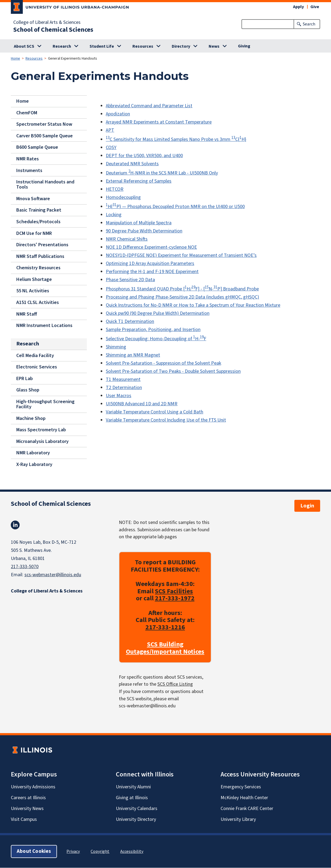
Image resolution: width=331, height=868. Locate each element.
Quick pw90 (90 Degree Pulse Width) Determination (158, 313)
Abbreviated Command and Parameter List (149, 106)
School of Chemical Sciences (53, 30)
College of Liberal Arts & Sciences (47, 22)
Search (309, 24)
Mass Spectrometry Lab (41, 430)
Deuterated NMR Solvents (132, 164)
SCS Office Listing (175, 684)
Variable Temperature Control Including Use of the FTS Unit (166, 420)
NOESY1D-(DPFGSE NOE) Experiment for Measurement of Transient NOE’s (181, 255)
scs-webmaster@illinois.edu (53, 575)
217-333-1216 (165, 628)
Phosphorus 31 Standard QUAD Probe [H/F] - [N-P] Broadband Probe (182, 289)
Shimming (116, 347)
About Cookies (34, 852)
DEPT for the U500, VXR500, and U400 (144, 156)
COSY (111, 148)
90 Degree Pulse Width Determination (144, 231)
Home (15, 59)
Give (315, 7)
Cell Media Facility (35, 356)
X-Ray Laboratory (34, 464)
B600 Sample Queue (37, 147)
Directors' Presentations (42, 245)
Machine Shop (31, 418)
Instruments (29, 170)
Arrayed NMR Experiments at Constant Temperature (159, 122)
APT (110, 130)
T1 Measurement (123, 379)
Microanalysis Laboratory (42, 441)
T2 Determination (124, 388)
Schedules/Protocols (38, 222)
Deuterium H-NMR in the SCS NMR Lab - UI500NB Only (162, 173)
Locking (114, 215)
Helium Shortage (34, 279)
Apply (298, 7)
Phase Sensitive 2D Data (130, 280)
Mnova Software (33, 199)
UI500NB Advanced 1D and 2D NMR (142, 404)
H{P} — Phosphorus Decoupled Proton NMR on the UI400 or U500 (175, 207)
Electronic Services (37, 367)
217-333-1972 (175, 599)
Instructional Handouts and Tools (45, 184)
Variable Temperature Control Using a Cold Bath (155, 412)
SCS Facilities (174, 591)
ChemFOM (27, 113)
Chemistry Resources (38, 268)
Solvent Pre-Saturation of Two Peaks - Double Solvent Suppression (173, 371)
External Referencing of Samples (139, 181)
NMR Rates (28, 159)
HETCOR (115, 189)
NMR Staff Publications (40, 256)
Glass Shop (28, 390)
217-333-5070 (25, 567)
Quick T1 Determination (130, 321)
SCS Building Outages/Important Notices (165, 648)
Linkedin (15, 525)
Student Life (102, 46)
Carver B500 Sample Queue (44, 136)
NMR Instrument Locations (44, 325)
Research (62, 46)
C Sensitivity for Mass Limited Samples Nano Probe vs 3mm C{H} (176, 139)
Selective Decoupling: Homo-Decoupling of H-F (156, 339)
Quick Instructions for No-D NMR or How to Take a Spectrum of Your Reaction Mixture (193, 305)
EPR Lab (25, 379)
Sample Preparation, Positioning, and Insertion (153, 330)
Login (307, 506)
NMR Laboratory (33, 453)
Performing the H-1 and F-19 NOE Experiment (152, 272)
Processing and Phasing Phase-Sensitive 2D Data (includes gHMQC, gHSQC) (182, 297)
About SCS (24, 46)
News (214, 46)
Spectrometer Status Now (44, 124)
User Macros (119, 396)
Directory (181, 46)
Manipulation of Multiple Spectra (139, 223)
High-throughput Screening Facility (45, 404)
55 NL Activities (33, 291)
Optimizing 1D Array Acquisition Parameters (150, 263)
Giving (244, 46)
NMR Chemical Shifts (127, 239)
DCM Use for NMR (34, 233)
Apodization (118, 114)
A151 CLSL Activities (38, 302)
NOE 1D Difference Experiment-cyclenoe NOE (151, 247)
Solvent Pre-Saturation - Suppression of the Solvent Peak (163, 363)
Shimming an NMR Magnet (133, 355)
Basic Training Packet (39, 210)
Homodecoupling (123, 197)
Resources (143, 46)
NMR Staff (27, 314)
